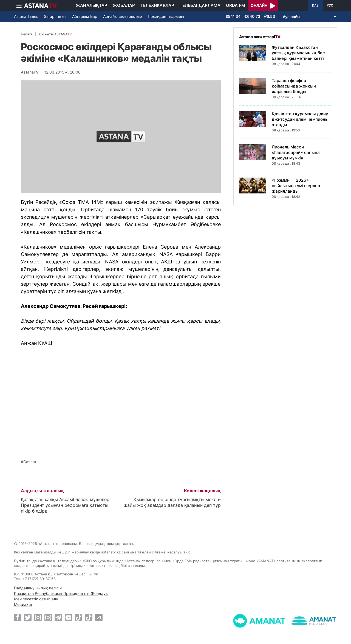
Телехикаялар (157, 5)
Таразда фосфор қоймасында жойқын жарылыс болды (294, 86)
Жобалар (124, 5)
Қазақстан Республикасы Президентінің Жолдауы (61, 593)
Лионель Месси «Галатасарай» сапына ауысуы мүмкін (296, 152)
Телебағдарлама (200, 5)
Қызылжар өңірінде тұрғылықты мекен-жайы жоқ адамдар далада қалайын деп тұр (172, 502)
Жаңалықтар (91, 5)
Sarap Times (55, 16)
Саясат (30, 462)
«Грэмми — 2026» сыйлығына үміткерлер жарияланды (296, 186)
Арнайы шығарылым (123, 16)
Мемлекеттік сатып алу (36, 599)
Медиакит (23, 604)
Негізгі (26, 34)
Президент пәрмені (166, 16)
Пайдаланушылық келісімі (39, 588)
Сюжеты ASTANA (55, 34)
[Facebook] (18, 617)
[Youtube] (68, 617)
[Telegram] (58, 617)
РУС (330, 5)
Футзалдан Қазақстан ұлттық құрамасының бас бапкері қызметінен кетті (298, 53)
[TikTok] (79, 618)
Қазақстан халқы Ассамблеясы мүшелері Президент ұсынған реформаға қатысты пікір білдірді (66, 505)
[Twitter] (28, 617)
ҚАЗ (315, 5)
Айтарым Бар (85, 16)
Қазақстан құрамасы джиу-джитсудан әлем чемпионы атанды (301, 119)
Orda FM (236, 5)
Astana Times (26, 16)
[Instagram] (38, 617)
